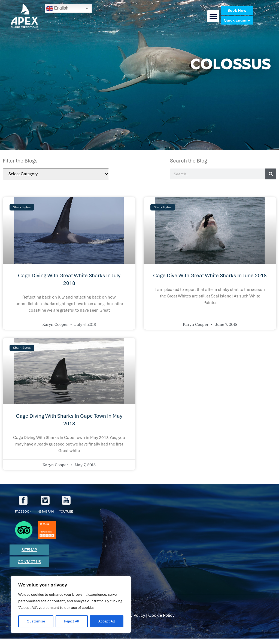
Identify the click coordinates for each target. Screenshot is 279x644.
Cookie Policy (161, 615)
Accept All (107, 621)
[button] (213, 16)
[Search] (271, 174)
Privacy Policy (132, 615)
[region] (71, 604)
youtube (66, 505)
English (57, 8)
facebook (23, 505)
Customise (36, 621)
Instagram (45, 505)
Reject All (72, 621)
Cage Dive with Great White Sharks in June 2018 (210, 276)
